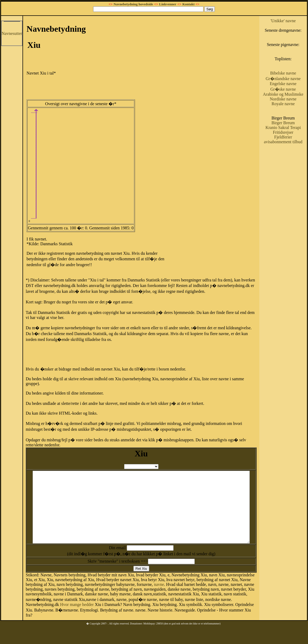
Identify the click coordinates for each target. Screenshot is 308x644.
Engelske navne (291, 98)
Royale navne (291, 123)
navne (128, 592)
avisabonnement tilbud (291, 168)
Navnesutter (12, 33)
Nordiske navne (291, 118)
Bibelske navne (291, 83)
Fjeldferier (291, 161)
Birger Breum (291, 142)
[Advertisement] (227, 57)
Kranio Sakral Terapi (291, 149)
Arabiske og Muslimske (291, 111)
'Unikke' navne (291, 21)
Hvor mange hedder (231, 608)
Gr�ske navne (291, 103)
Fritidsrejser (291, 156)
